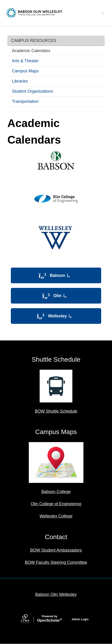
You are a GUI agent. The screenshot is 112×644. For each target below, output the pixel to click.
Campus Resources (34, 41)
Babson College (56, 492)
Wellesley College (56, 516)
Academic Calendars (31, 51)
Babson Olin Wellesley (56, 594)
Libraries (20, 81)
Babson (56, 275)
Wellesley (56, 316)
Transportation (25, 101)
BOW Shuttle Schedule (56, 411)
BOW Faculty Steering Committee (56, 562)
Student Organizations (32, 91)
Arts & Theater (25, 61)
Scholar (50, 619)
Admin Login (80, 619)
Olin (56, 296)
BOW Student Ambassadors (56, 550)
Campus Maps (25, 71)
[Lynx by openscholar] (29, 619)
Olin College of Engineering (56, 504)
